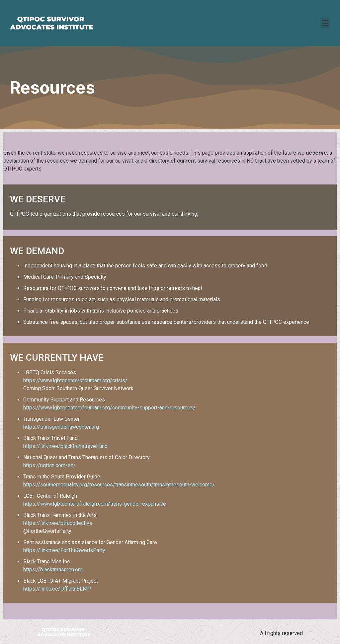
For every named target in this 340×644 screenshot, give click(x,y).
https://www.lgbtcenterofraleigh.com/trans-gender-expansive (95, 504)
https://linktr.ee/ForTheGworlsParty (64, 550)
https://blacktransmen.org (53, 570)
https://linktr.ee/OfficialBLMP (57, 589)
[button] (325, 23)
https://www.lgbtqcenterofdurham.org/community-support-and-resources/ (109, 408)
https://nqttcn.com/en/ (49, 465)
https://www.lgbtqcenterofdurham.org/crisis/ (75, 380)
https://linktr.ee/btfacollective (58, 523)
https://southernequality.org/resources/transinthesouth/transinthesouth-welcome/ (119, 485)
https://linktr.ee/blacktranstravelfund (65, 446)
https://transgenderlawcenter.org (61, 427)
